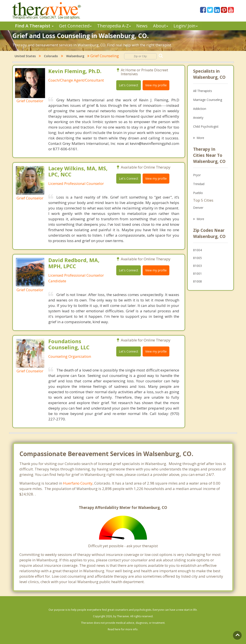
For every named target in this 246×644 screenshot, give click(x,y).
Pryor (197, 175)
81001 (197, 273)
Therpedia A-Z (114, 26)
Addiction (200, 109)
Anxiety (198, 118)
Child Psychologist (206, 126)
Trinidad (199, 184)
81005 (197, 258)
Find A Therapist (34, 26)
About (161, 26)
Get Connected (75, 26)
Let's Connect (129, 85)
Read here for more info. (123, 629)
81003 (197, 266)
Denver (198, 208)
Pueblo (198, 193)
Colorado (51, 56)
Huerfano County (78, 483)
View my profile (156, 85)
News (142, 26)
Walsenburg (75, 56)
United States (25, 56)
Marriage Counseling (208, 100)
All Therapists (203, 91)
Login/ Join (186, 26)
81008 (197, 281)
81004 (197, 250)
